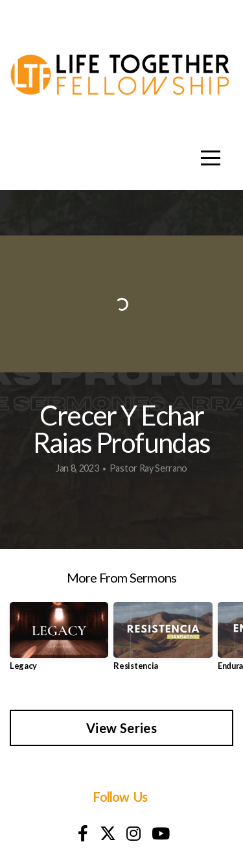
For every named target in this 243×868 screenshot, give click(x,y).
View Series (121, 728)
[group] (59, 641)
